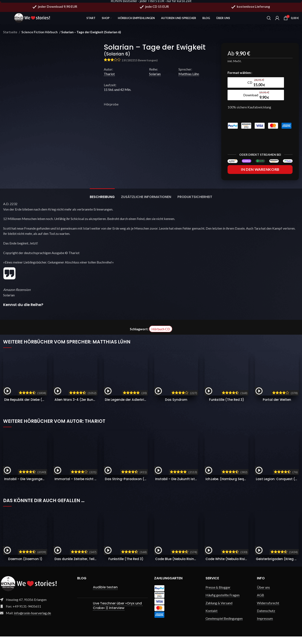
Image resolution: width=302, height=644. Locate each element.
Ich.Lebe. (233, 487)
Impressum (265, 626)
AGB (260, 602)
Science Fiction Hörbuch (38, 35)
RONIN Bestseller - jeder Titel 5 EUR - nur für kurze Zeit (151, 3)
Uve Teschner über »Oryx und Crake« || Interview (118, 613)
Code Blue (179, 566)
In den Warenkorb (260, 177)
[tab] (102, 202)
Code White (231, 566)
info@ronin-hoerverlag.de (33, 620)
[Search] (269, 19)
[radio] (245, 85)
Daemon (25, 566)
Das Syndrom (176, 407)
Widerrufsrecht (268, 610)
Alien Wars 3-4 (78, 407)
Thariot (109, 77)
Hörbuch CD (161, 336)
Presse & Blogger (218, 595)
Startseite (10, 35)
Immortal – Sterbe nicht (86, 487)
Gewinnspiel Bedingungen (224, 626)
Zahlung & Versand (219, 610)
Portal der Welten (277, 407)
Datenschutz (266, 618)
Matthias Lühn (189, 77)
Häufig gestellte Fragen (223, 602)
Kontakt (212, 618)
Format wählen (239, 75)
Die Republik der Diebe (43, 407)
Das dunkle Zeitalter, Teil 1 (89, 566)
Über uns (263, 595)
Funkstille (226, 407)
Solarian (155, 77)
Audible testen (105, 595)
